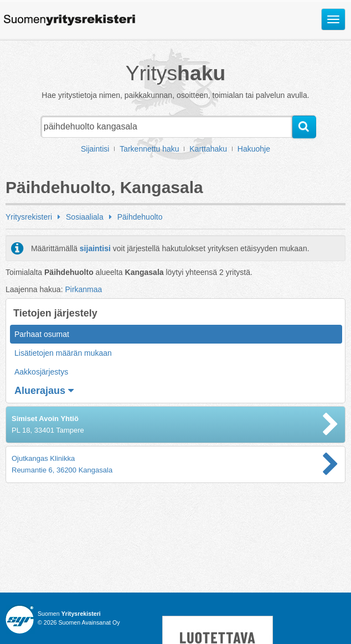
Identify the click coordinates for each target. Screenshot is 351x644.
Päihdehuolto (140, 217)
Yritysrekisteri (29, 217)
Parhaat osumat (42, 334)
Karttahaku (208, 149)
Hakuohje (254, 149)
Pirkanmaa (83, 289)
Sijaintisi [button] (95, 149)
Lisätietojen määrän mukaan (63, 353)
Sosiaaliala (85, 217)
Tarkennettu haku (149, 149)
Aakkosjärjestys (41, 372)
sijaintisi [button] (95, 248)
